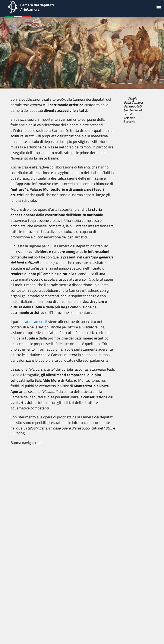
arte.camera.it (36, 321)
